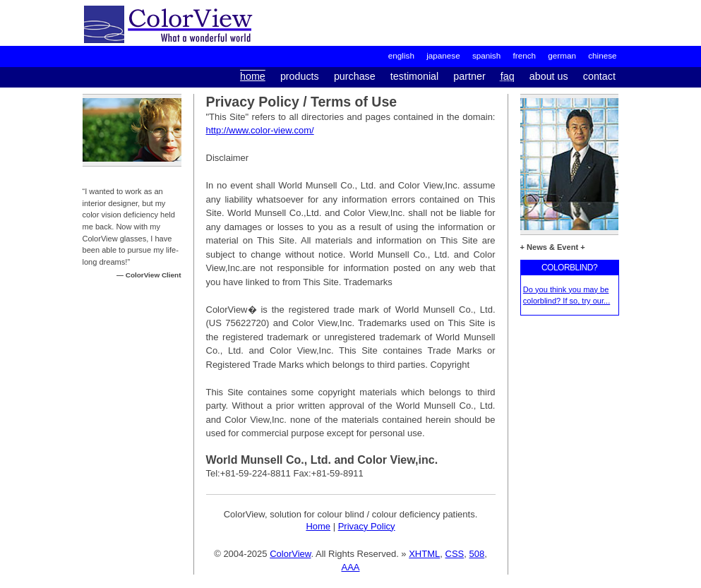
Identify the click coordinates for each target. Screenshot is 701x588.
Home (318, 526)
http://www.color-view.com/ (260, 130)
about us (549, 76)
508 (477, 554)
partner (469, 76)
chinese (602, 55)
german (562, 55)
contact (599, 76)
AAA (350, 567)
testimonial (414, 76)
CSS (455, 554)
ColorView (290, 554)
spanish (486, 55)
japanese (443, 55)
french (525, 55)
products (300, 76)
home (253, 76)
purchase (355, 76)
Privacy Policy (367, 526)
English (401, 55)
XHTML (424, 554)
